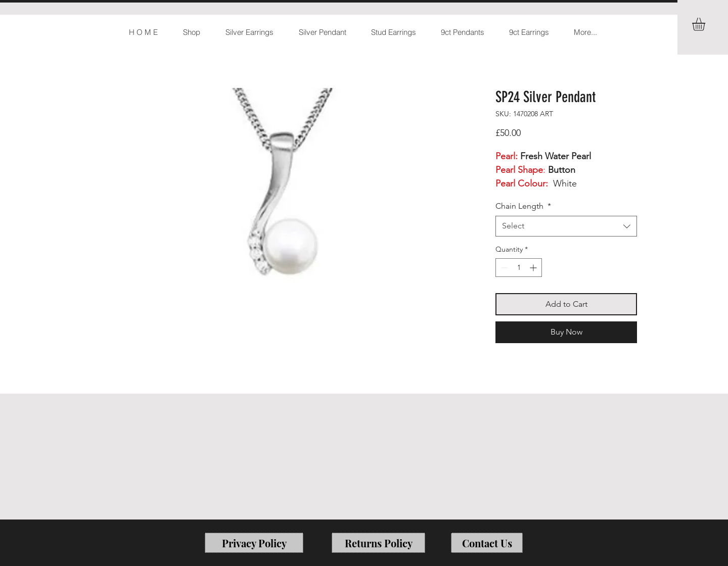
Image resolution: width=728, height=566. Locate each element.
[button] (706, 24)
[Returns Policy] (378, 543)
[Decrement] (503, 268)
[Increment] (534, 268)
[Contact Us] (487, 543)
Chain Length (523, 206)
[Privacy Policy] (254, 543)
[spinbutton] (519, 268)
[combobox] (566, 226)
